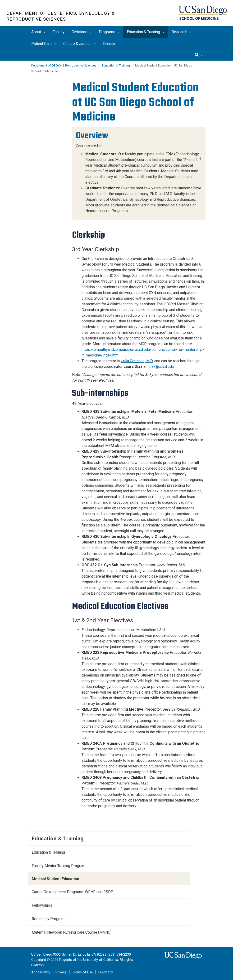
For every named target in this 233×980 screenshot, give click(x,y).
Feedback (106, 972)
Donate (109, 44)
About (38, 32)
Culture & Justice (80, 44)
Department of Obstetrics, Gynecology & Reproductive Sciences (61, 16)
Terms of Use (82, 972)
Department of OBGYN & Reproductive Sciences (64, 65)
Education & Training (146, 32)
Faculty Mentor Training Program (59, 866)
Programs (109, 32)
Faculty (59, 32)
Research (182, 32)
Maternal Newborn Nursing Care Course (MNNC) (72, 932)
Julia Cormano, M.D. (137, 361)
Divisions (82, 32)
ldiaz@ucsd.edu (161, 367)
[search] (199, 55)
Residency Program (48, 919)
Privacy (61, 972)
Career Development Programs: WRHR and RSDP (73, 892)
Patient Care (44, 44)
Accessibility (41, 972)
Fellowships (42, 905)
